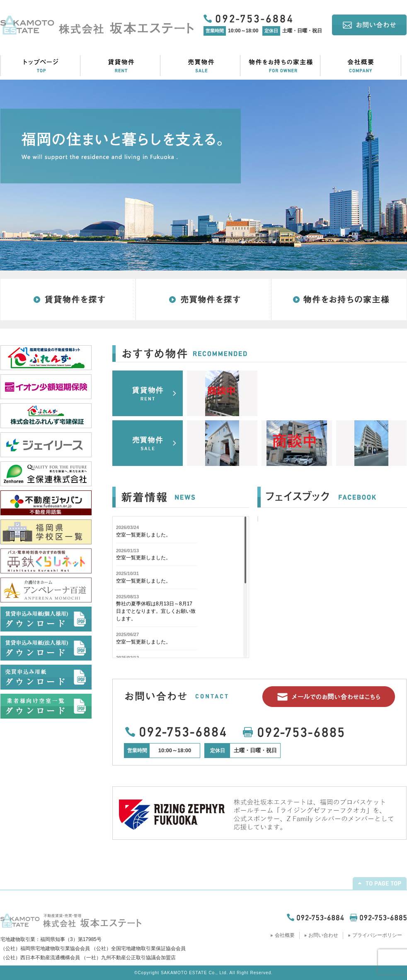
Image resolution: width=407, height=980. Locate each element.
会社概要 (285, 935)
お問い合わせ (323, 935)
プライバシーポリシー (377, 935)
